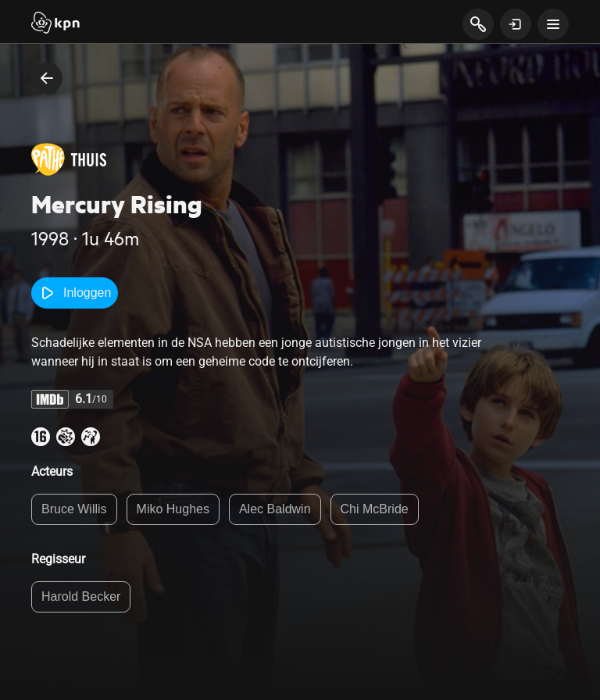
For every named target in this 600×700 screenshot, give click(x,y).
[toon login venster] (516, 24)
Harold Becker (81, 596)
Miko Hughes (173, 509)
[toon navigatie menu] (553, 24)
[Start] (55, 24)
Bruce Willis (74, 509)
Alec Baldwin (275, 509)
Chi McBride (375, 509)
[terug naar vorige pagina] (47, 78)
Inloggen (75, 293)
